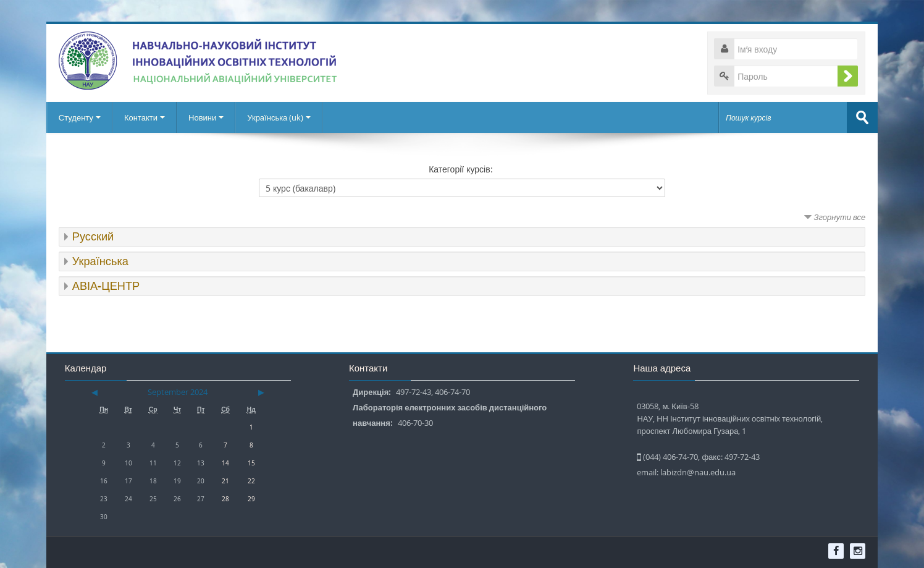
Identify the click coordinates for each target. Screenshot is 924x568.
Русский (93, 236)
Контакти (145, 117)
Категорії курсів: (461, 169)
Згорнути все (840, 217)
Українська (100, 261)
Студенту (80, 117)
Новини (206, 117)
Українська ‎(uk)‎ (279, 117)
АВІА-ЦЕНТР (106, 286)
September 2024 (178, 392)
